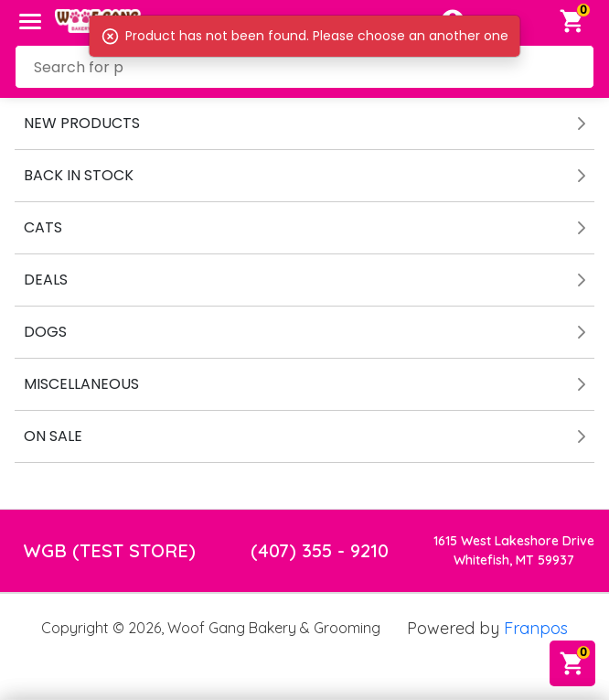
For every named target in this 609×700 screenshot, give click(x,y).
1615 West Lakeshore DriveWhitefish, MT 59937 (514, 550)
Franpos (536, 628)
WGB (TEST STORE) (110, 550)
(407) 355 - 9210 (320, 550)
